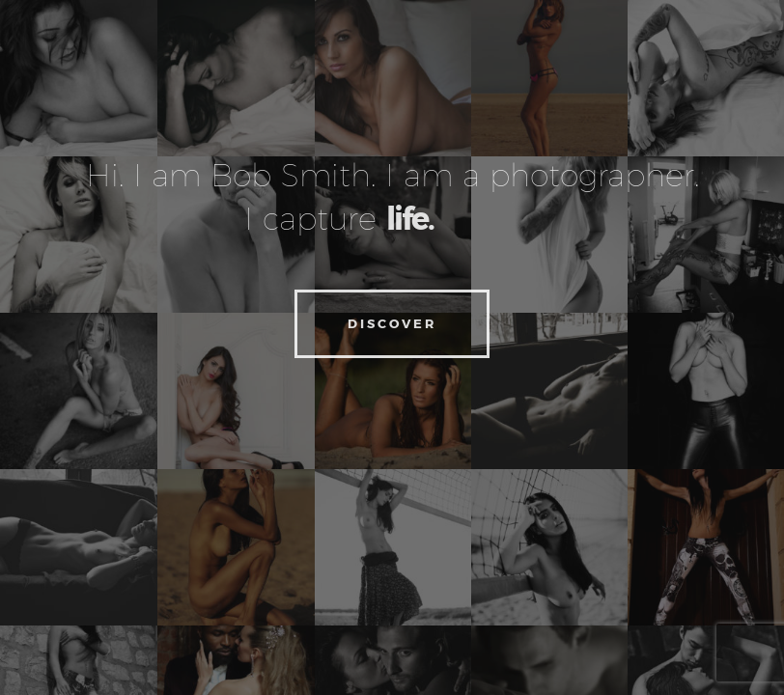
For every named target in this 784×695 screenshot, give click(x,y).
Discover (392, 323)
